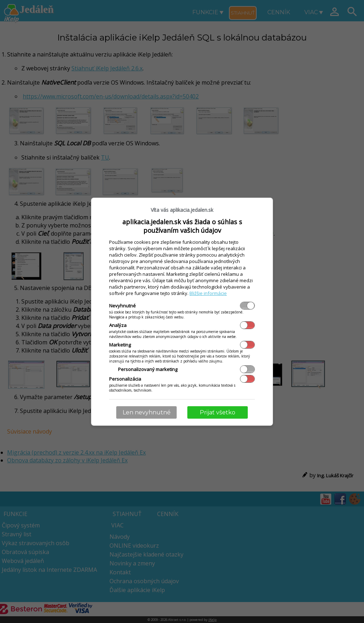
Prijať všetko (218, 412)
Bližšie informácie (208, 293)
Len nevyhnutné (147, 412)
